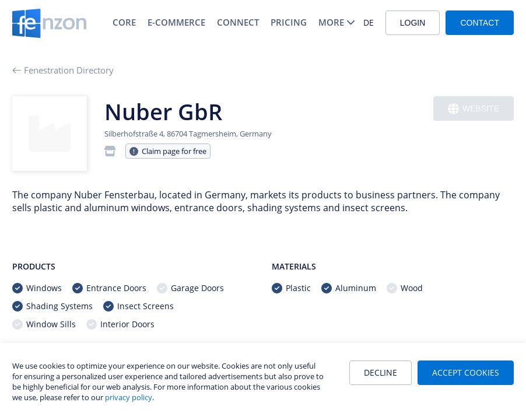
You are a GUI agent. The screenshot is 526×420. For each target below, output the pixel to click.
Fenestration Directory (63, 70)
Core (124, 22)
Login (413, 23)
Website (474, 109)
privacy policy (129, 397)
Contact (480, 23)
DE (369, 22)
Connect (238, 22)
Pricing (289, 22)
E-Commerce (176, 22)
